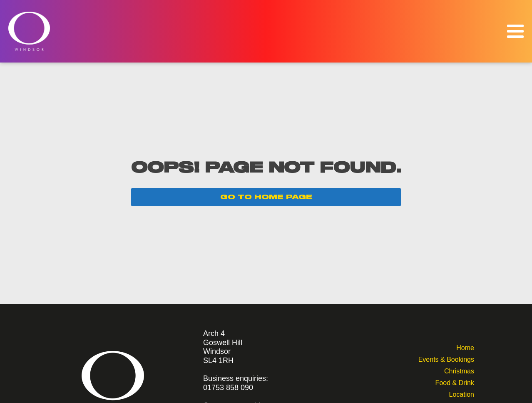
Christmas (459, 370)
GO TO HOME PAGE (266, 197)
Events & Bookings (446, 359)
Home (465, 347)
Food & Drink (455, 382)
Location (461, 394)
